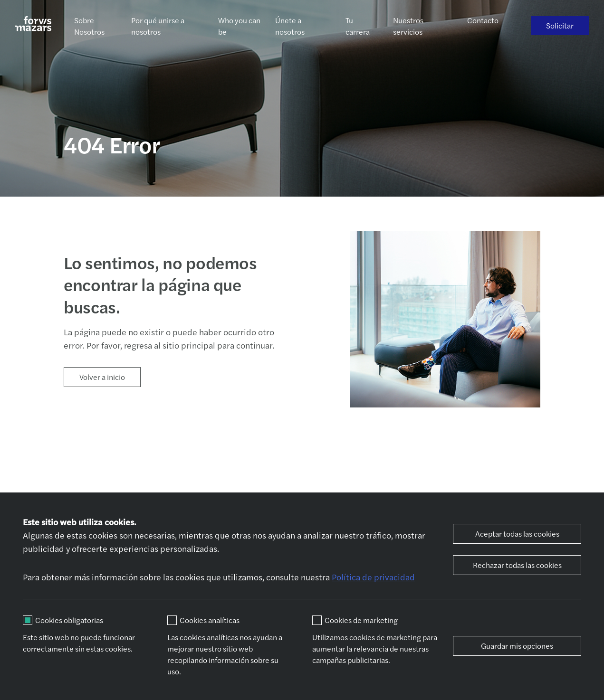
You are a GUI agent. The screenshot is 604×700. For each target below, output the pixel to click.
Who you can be (239, 26)
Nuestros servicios (408, 26)
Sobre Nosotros (89, 26)
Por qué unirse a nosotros (158, 26)
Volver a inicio (102, 377)
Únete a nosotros (290, 26)
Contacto (483, 20)
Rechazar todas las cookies (517, 565)
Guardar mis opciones (517, 646)
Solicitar (560, 25)
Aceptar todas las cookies (517, 534)
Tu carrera (358, 26)
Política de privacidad (373, 577)
